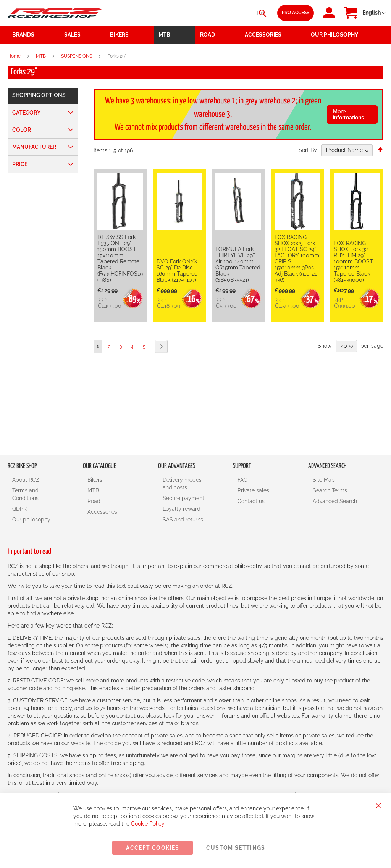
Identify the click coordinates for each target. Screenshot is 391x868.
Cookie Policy (148, 824)
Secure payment (183, 498)
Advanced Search (335, 501)
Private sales (253, 490)
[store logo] (55, 13)
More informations (348, 115)
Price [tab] (20, 164)
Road (94, 501)
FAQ (242, 480)
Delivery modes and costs (182, 484)
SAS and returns (183, 520)
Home (15, 56)
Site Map (324, 480)
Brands (23, 35)
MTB (41, 56)
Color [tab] (22, 130)
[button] (374, 13)
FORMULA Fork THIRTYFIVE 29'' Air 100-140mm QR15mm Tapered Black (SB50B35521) (238, 265)
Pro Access (296, 13)
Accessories (102, 512)
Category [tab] (26, 113)
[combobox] (222, 13)
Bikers (95, 480)
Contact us (251, 501)
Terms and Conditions (25, 494)
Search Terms (330, 490)
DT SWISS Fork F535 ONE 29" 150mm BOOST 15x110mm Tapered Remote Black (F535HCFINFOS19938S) (120, 258)
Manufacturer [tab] (34, 147)
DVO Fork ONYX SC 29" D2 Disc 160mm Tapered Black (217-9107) (177, 271)
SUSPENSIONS (77, 56)
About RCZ (26, 480)
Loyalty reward (182, 509)
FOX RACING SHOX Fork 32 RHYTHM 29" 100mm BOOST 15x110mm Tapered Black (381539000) (353, 261)
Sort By (308, 150)
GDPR (19, 509)
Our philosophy (31, 520)
